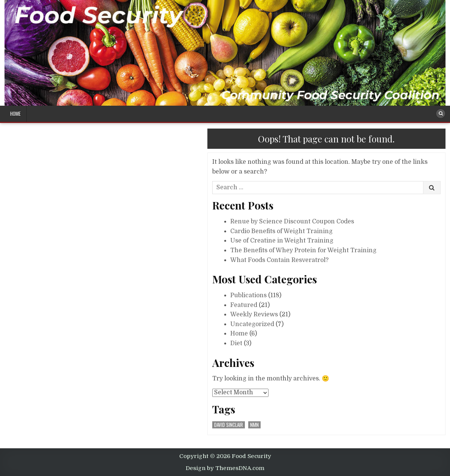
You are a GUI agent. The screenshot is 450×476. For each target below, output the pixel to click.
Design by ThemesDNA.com (225, 468)
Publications (248, 295)
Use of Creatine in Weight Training (282, 241)
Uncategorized (252, 324)
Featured (244, 305)
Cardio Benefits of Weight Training (281, 231)
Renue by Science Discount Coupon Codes (292, 222)
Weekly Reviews (254, 314)
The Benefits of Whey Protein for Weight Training (303, 250)
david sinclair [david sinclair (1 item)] (229, 425)
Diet (236, 343)
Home (15, 114)
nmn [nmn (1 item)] (254, 425)
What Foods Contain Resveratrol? (279, 260)
